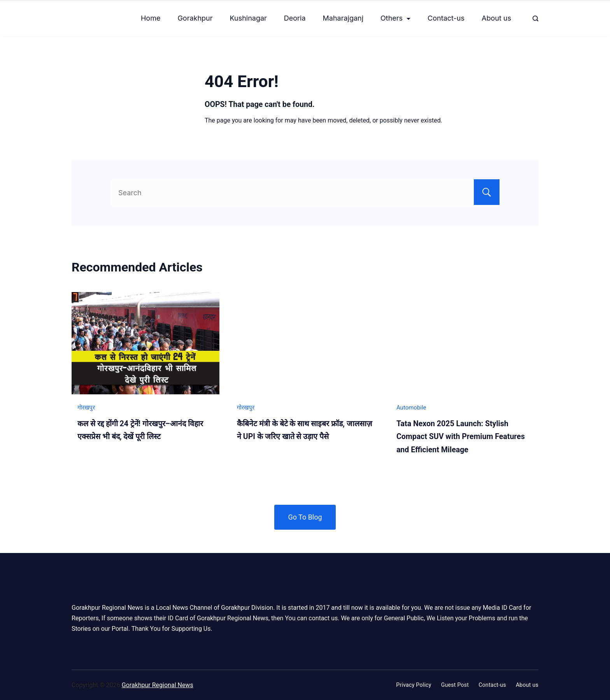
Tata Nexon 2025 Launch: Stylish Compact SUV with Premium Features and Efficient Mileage (461, 437)
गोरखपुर (86, 408)
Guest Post (455, 685)
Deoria (295, 18)
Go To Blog (305, 517)
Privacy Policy (414, 685)
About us (496, 18)
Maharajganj (343, 18)
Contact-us (446, 18)
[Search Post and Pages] (536, 18)
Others (395, 18)
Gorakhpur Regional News (158, 685)
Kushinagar (248, 18)
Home (151, 18)
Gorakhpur (195, 18)
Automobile (411, 408)
